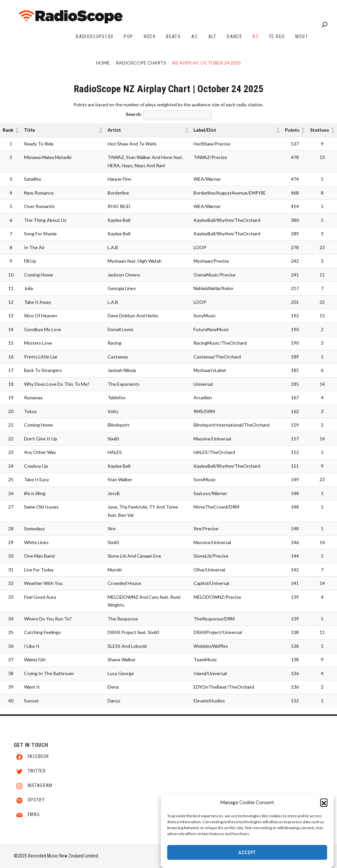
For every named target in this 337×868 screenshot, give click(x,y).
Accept (247, 853)
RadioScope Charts (141, 63)
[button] (324, 803)
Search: (134, 114)
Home (103, 63)
